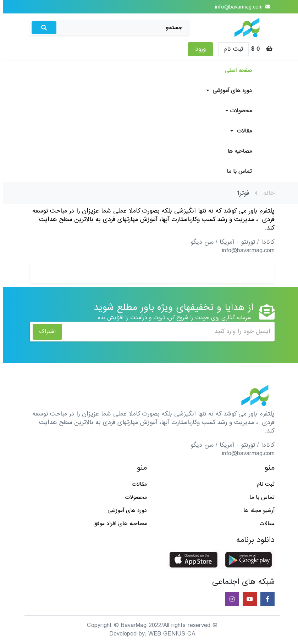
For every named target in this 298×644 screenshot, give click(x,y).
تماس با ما (236, 171)
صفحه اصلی (235, 70)
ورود (197, 49)
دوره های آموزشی (226, 91)
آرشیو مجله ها (256, 510)
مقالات (238, 131)
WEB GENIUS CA (169, 634)
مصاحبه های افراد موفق (117, 524)
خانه (266, 193)
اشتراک (44, 332)
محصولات (235, 111)
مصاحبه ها (236, 151)
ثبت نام (230, 49)
